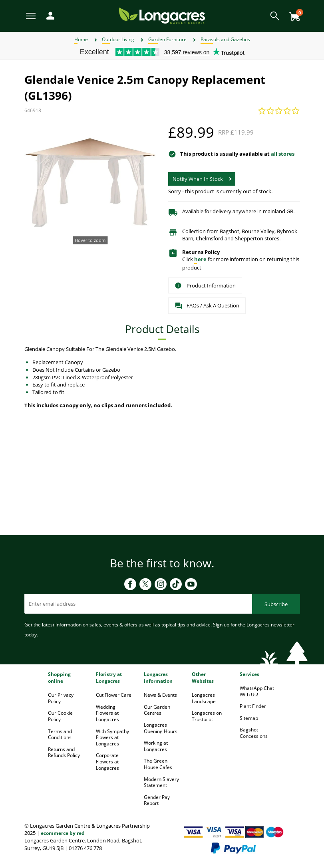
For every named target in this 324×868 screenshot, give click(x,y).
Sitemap (249, 718)
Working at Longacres (156, 746)
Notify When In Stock (198, 179)
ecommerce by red (63, 833)
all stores (283, 154)
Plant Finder (253, 706)
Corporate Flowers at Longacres (107, 761)
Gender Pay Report (157, 800)
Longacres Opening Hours (161, 728)
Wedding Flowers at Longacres (107, 713)
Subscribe (276, 604)
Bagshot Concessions (254, 733)
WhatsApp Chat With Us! (257, 691)
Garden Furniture (167, 39)
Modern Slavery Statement (161, 782)
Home (81, 39)
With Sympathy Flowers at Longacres (112, 737)
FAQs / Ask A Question (207, 306)
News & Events (160, 695)
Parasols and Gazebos (225, 39)
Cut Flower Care (114, 695)
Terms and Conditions (60, 734)
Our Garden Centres (157, 710)
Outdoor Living (118, 39)
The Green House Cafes (158, 764)
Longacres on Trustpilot (207, 716)
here (200, 259)
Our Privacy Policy (61, 698)
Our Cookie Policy (60, 716)
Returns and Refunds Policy (64, 752)
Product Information (205, 285)
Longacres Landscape (204, 698)
